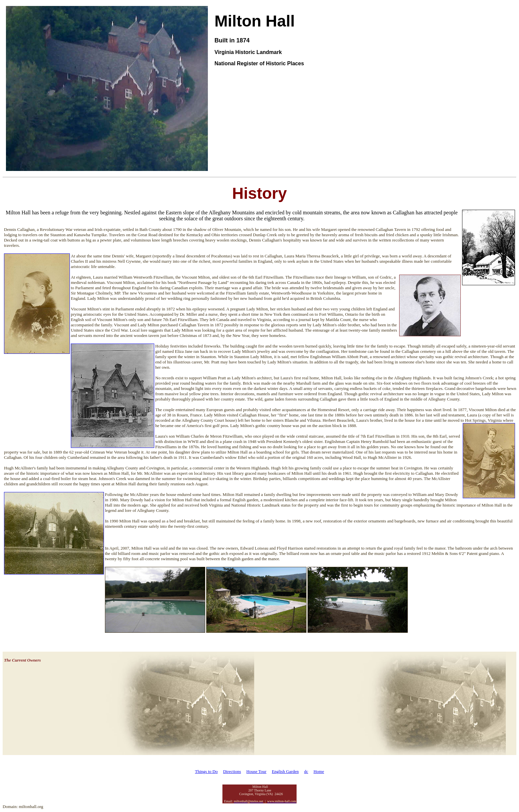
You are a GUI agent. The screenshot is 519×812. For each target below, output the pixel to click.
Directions (232, 771)
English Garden (285, 771)
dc (306, 771)
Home (319, 771)
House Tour (256, 771)
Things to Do (206, 771)
